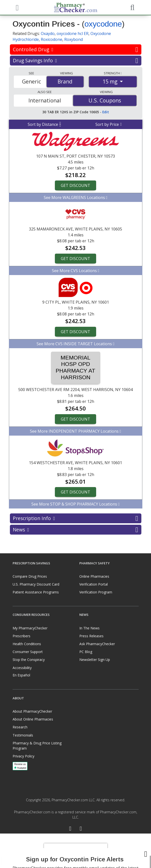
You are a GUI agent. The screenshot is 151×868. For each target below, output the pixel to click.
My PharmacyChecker (30, 628)
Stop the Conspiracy (29, 660)
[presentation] (76, 851)
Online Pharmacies (94, 576)
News (75, 530)
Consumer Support (28, 652)
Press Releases (91, 636)
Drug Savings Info (75, 61)
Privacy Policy (23, 756)
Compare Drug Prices (30, 576)
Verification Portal (94, 584)
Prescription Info (75, 518)
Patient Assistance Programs (36, 592)
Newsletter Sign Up (95, 660)
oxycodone (103, 24)
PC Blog (86, 652)
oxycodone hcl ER (73, 33)
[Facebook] (70, 829)
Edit (106, 112)
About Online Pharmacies (33, 719)
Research (20, 727)
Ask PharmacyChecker (97, 644)
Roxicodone (52, 39)
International (45, 100)
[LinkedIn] (81, 829)
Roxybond (74, 39)
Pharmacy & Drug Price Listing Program (37, 746)
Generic (32, 82)
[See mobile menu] (17, 7)
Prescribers (22, 636)
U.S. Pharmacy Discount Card (36, 584)
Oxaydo (48, 33)
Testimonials (23, 735)
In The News (89, 628)
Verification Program (96, 592)
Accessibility (22, 668)
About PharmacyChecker (32, 711)
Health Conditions (27, 644)
